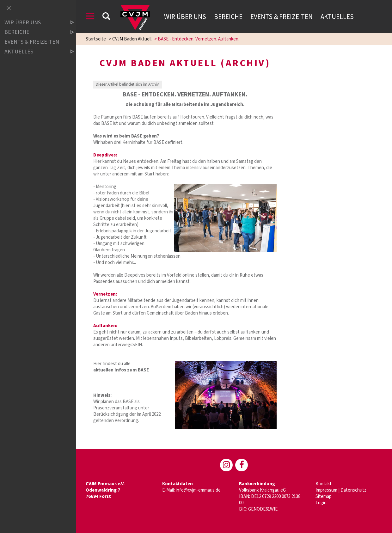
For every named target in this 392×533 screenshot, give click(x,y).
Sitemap (324, 496)
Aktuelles (337, 17)
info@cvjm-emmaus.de (198, 490)
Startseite (96, 39)
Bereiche (228, 17)
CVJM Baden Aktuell (132, 39)
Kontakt (324, 484)
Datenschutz (353, 490)
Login (321, 503)
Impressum (326, 490)
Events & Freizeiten (282, 17)
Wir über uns (185, 17)
